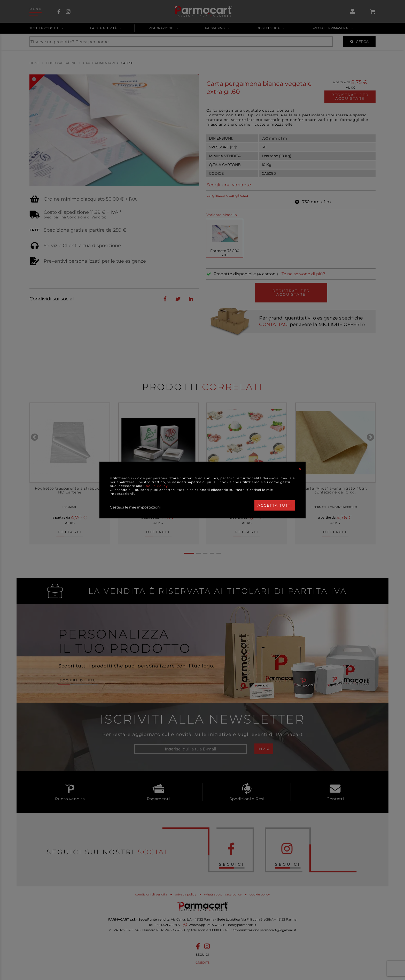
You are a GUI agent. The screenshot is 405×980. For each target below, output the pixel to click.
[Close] (300, 469)
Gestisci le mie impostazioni (135, 507)
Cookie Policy (156, 486)
